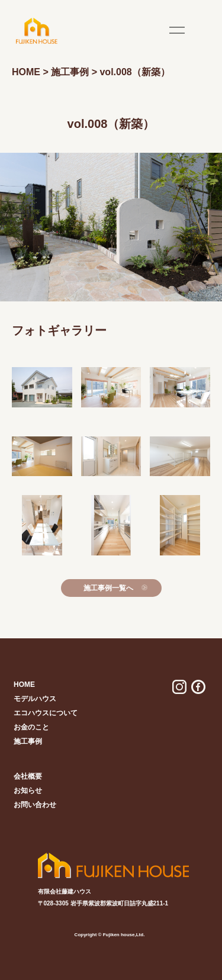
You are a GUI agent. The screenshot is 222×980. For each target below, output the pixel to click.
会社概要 (28, 776)
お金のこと (31, 727)
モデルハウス (35, 699)
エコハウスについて (46, 713)
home (24, 685)
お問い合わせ (35, 805)
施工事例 (28, 741)
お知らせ (28, 791)
